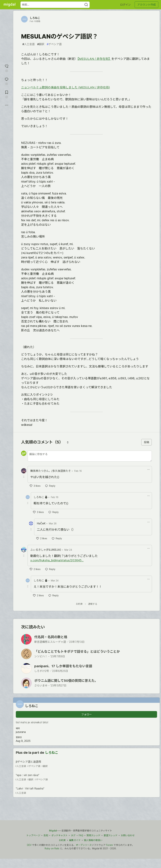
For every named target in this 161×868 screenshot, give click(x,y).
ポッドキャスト (59, 835)
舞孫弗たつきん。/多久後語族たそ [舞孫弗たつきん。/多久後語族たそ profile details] (51, 471)
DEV (29, 845)
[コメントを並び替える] (68, 442)
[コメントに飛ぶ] (7, 81)
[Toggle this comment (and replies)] (24, 477)
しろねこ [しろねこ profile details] (39, 497)
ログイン (125, 5)
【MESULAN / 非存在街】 (94, 59)
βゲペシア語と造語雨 (86, 764)
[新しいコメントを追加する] (90, 456)
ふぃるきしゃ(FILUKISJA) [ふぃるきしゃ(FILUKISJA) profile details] (46, 550)
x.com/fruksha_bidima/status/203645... (57, 560)
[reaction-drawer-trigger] (7, 68)
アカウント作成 (146, 5)
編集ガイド (75, 840)
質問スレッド (93, 835)
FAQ (81, 835)
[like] (35, 486)
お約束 (79, 604)
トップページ (33, 835)
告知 (46, 835)
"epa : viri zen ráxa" (86, 777)
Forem (110, 845)
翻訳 (41, 44)
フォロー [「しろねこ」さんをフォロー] (87, 714)
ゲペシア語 (54, 44)
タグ (73, 835)
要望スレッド (111, 835)
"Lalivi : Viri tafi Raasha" (86, 791)
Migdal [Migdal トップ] (53, 831)
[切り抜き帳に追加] (7, 94)
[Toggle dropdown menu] (148, 469)
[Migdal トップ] (10, 5)
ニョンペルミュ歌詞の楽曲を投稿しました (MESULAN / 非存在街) (66, 87)
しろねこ (35, 18)
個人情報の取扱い (93, 840)
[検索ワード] (55, 5)
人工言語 (29, 44)
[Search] (86, 5)
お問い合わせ (128, 835)
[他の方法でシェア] (7, 105)
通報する (93, 604)
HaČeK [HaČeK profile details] (41, 523)
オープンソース (84, 845)
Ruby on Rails (52, 848)
